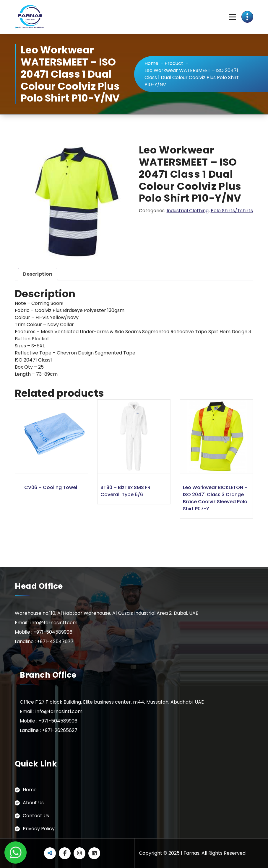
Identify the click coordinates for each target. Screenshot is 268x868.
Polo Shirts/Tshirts (232, 211)
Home (151, 63)
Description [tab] (38, 274)
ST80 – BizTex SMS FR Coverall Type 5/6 (125, 491)
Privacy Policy (39, 829)
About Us (33, 803)
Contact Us (36, 816)
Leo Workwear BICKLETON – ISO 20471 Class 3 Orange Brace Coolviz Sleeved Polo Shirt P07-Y (215, 498)
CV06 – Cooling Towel (51, 487)
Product (174, 63)
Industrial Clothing (188, 211)
